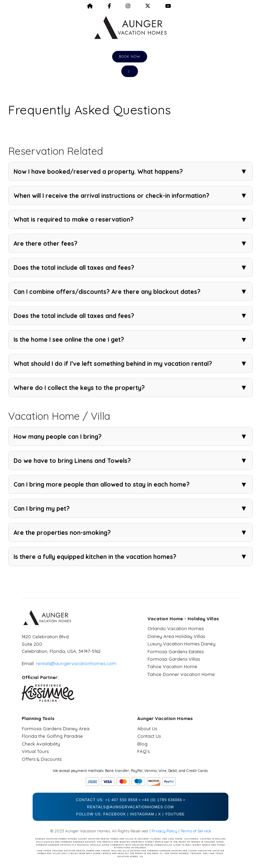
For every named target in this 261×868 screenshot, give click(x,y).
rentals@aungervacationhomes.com (76, 663)
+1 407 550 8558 (121, 800)
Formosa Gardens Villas (174, 659)
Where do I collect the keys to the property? (130, 388)
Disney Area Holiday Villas (176, 636)
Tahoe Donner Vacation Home (181, 674)
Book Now (130, 56)
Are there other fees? (130, 243)
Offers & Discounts (42, 759)
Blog (142, 744)
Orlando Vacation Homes (176, 628)
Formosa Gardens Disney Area (56, 729)
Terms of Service (196, 831)
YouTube (175, 814)
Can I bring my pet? (130, 508)
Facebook (115, 814)
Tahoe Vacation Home (172, 666)
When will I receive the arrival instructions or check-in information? (130, 195)
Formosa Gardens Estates (176, 652)
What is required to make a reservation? (130, 220)
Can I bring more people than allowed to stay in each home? (130, 485)
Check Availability (41, 744)
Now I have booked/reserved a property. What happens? (130, 171)
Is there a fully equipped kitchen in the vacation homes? (130, 556)
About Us (147, 729)
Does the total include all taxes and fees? (130, 267)
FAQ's (143, 751)
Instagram (142, 814)
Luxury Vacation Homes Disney (181, 644)
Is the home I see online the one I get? (130, 340)
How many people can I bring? (130, 436)
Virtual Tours (35, 751)
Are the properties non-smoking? (130, 532)
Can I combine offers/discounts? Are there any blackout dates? (130, 291)
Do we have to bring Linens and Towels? (130, 460)
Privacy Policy (164, 831)
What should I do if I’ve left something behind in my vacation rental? (130, 363)
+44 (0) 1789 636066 (162, 800)
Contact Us (149, 736)
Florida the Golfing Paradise (52, 736)
